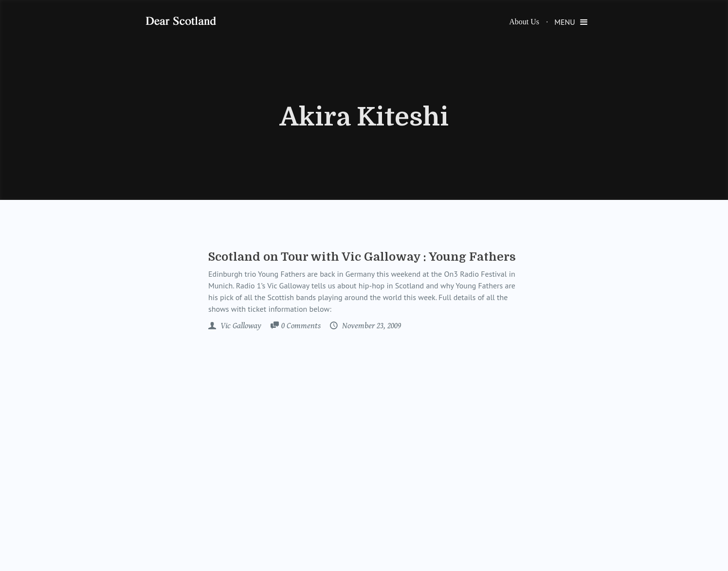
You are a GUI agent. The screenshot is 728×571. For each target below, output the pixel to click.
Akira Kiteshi (364, 117)
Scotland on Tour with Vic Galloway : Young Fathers (362, 257)
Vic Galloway (240, 326)
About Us (524, 22)
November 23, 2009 (371, 326)
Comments (301, 326)
